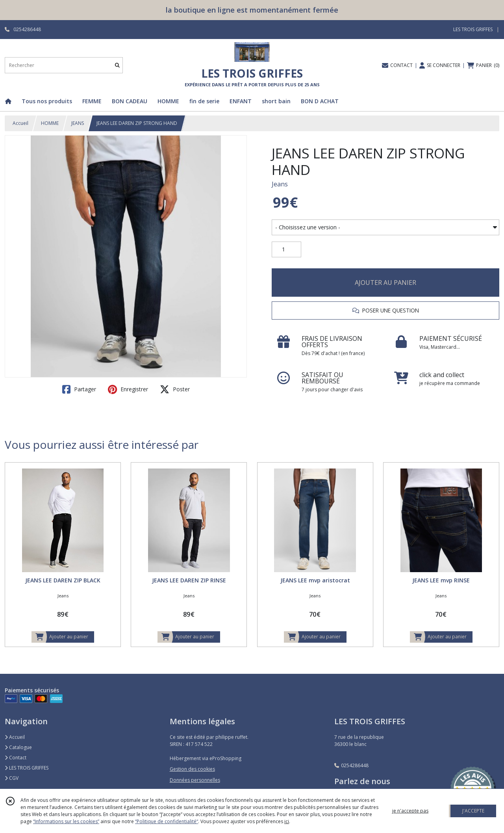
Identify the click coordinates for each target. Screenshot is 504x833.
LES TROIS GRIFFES (27, 768)
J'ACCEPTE (473, 811)
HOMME (50, 123)
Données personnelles (195, 780)
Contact (16, 758)
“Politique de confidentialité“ (167, 821)
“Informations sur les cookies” (66, 821)
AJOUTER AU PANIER (385, 283)
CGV (12, 778)
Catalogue (18, 747)
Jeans (280, 184)
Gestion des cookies (192, 769)
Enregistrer (128, 389)
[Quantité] (286, 249)
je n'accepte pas (410, 811)
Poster (175, 389)
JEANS (78, 123)
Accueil (20, 123)
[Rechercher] (117, 65)
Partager (79, 389)
